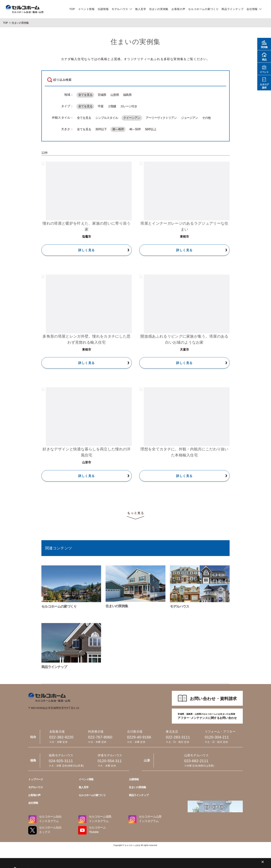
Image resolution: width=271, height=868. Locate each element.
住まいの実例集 (159, 9)
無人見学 (141, 9)
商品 (264, 56)
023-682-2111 (135, 759)
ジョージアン (190, 118)
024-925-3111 (135, 776)
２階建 (112, 106)
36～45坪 (118, 129)
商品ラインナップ (233, 9)
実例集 (264, 44)
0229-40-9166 (135, 707)
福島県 (127, 95)
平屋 (100, 106)
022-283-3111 (135, 724)
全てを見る (85, 95)
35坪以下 (101, 129)
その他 (206, 118)
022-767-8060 (135, 690)
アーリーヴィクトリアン (161, 118)
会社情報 (252, 9)
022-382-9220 (135, 673)
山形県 (115, 95)
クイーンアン (132, 118)
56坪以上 (151, 129)
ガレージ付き (129, 106)
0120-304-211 (135, 741)
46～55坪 (135, 129)
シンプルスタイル (107, 118)
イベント (264, 69)
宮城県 (102, 95)
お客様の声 (178, 9)
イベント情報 (86, 9)
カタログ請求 (264, 83)
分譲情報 (103, 9)
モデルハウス (120, 9)
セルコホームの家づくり (203, 9)
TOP (72, 9)
